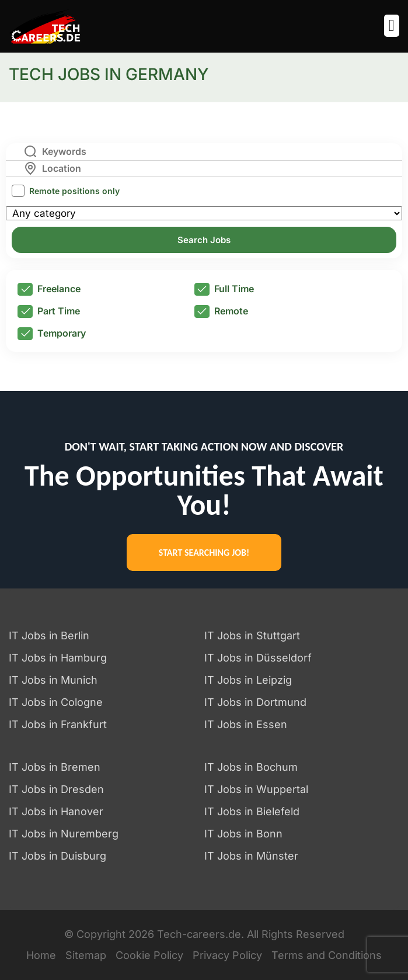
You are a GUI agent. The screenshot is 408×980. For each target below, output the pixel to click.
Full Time (224, 289)
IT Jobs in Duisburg (57, 856)
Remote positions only (74, 191)
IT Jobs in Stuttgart (252, 636)
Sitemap (86, 955)
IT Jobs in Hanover (56, 811)
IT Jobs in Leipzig (248, 680)
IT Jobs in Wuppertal (256, 789)
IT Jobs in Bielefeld (252, 811)
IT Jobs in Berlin (49, 636)
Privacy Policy (227, 955)
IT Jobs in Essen (246, 724)
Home (41, 955)
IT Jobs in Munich (53, 680)
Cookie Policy (149, 955)
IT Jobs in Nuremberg (64, 834)
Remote (221, 311)
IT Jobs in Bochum (251, 767)
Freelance (49, 289)
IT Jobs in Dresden (56, 789)
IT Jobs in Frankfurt (58, 724)
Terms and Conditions (327, 955)
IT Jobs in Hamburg (58, 658)
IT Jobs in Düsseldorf (258, 658)
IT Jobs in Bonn (243, 834)
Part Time (49, 311)
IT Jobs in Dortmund (255, 702)
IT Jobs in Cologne (56, 702)
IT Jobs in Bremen (55, 767)
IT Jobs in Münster (251, 856)
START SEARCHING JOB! (204, 553)
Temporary (52, 334)
